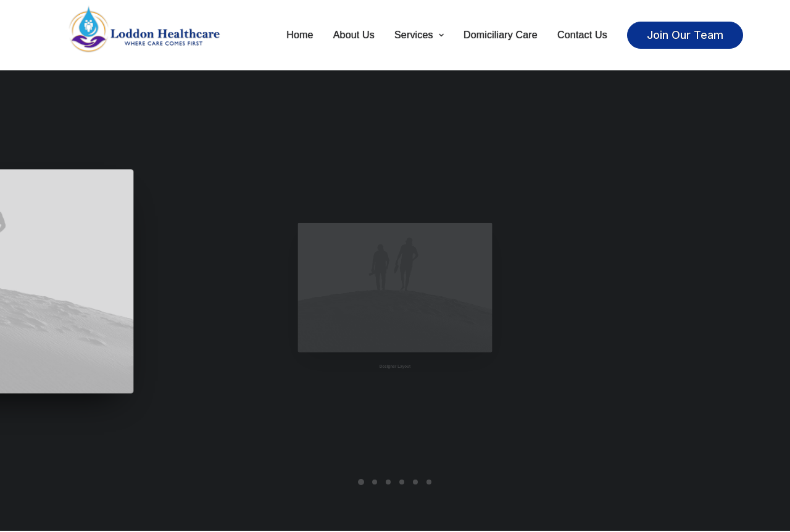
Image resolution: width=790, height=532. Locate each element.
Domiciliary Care (501, 35)
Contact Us (582, 35)
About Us (354, 35)
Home (300, 35)
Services (419, 35)
